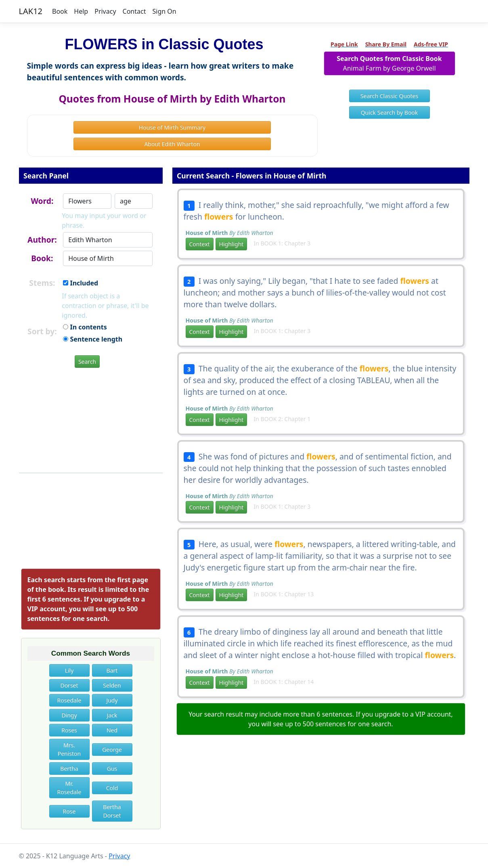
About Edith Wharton (172, 144)
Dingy (69, 715)
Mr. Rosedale (69, 788)
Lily (69, 670)
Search (87, 362)
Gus (112, 768)
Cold (112, 788)
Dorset (69, 685)
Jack (112, 715)
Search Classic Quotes (389, 96)
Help (81, 11)
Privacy (105, 11)
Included (81, 283)
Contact (134, 11)
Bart (112, 670)
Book (60, 11)
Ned (112, 730)
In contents (85, 327)
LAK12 (31, 11)
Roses (69, 730)
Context (200, 244)
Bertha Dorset (112, 811)
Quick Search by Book (390, 112)
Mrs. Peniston (69, 749)
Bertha (69, 768)
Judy (112, 700)
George (112, 750)
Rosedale (69, 700)
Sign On (164, 11)
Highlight (231, 244)
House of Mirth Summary (172, 127)
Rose (69, 811)
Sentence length (93, 339)
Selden (112, 685)
